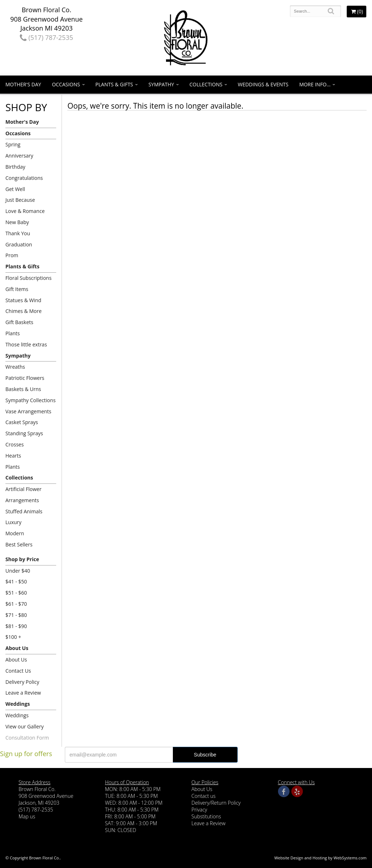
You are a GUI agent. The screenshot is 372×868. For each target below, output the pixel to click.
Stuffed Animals (24, 511)
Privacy (200, 810)
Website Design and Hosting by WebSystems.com (321, 858)
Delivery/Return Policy (216, 803)
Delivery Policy (22, 682)
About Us (17, 648)
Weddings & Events (263, 84)
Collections (206, 84)
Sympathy (161, 84)
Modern (15, 533)
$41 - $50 (16, 581)
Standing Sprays (24, 433)
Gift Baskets (19, 322)
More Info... (315, 84)
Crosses (15, 444)
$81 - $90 (16, 626)
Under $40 (18, 571)
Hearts (13, 456)
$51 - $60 (16, 593)
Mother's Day (23, 84)
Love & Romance (25, 211)
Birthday (15, 167)
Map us (27, 816)
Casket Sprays (22, 422)
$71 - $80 (16, 615)
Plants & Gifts (114, 84)
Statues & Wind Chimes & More (24, 306)
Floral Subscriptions (28, 278)
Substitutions (206, 816)
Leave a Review (23, 693)
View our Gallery (24, 726)
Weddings (18, 704)
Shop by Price (22, 559)
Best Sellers (19, 544)
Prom (12, 255)
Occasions (66, 84)
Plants (13, 333)
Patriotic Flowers (25, 378)
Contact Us (18, 671)
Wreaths (15, 367)
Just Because (20, 200)
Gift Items (17, 289)
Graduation (19, 244)
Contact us (204, 796)
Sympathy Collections (30, 400)
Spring (13, 144)
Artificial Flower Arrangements (23, 495)
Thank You (18, 233)
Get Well (15, 189)
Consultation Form (27, 738)
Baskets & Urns (23, 389)
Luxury (14, 522)
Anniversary (19, 156)
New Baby (17, 222)
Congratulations (24, 178)
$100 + (13, 637)
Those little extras (26, 344)
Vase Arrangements (28, 411)
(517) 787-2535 (46, 37)
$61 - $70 (16, 604)
